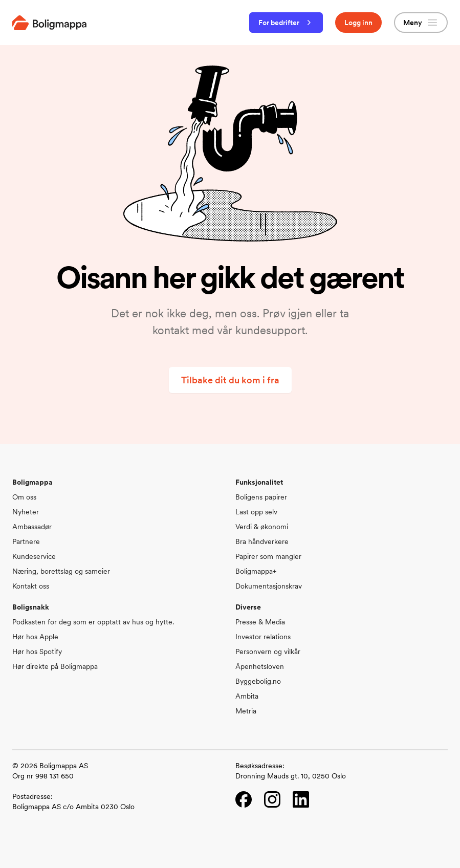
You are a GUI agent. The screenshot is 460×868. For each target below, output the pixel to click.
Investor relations (263, 637)
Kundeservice (34, 556)
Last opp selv (256, 512)
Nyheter (26, 512)
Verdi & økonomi (262, 527)
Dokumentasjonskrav (269, 586)
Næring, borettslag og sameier (61, 571)
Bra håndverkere (262, 541)
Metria (246, 711)
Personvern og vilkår (268, 652)
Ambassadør (32, 527)
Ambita (247, 696)
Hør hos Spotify (37, 652)
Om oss (24, 497)
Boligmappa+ (256, 571)
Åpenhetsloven (260, 666)
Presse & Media (260, 622)
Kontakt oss (31, 586)
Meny (421, 23)
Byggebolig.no (258, 681)
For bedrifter (286, 23)
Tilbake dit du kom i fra (230, 380)
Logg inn (358, 23)
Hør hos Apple (35, 637)
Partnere (26, 541)
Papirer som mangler (268, 556)
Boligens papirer (261, 497)
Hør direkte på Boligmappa (55, 666)
